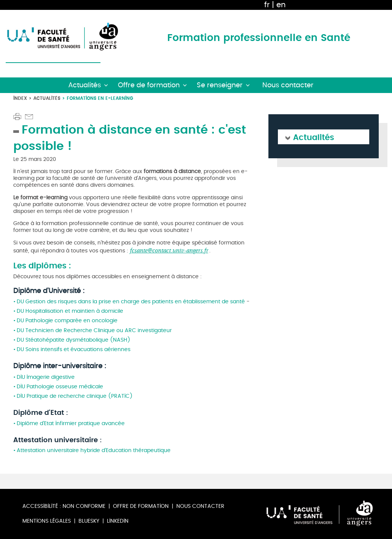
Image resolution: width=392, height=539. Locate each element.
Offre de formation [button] (149, 85)
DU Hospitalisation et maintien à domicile (71, 311)
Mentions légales (47, 521)
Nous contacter (200, 506)
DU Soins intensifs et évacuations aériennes (74, 349)
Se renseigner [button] (220, 85)
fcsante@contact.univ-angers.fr (169, 250)
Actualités (47, 98)
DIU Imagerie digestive (46, 377)
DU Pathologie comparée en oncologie (68, 321)
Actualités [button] (85, 85)
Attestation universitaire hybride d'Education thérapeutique (94, 450)
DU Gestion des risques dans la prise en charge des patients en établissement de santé (131, 302)
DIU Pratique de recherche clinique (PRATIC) (75, 396)
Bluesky (89, 521)
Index (20, 98)
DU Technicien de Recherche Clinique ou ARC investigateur (94, 330)
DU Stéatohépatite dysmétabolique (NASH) (74, 340)
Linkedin (118, 521)
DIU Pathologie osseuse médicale (61, 387)
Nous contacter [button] (288, 85)
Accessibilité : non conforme (64, 506)
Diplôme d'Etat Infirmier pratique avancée (71, 423)
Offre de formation (141, 506)
